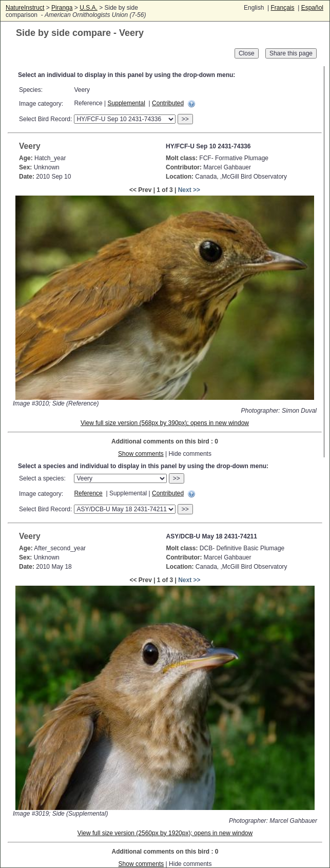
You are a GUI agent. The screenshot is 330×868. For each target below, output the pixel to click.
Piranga (62, 8)
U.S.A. (89, 8)
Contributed (168, 103)
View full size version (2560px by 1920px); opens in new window (165, 833)
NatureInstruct (25, 8)
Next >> (189, 190)
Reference (88, 493)
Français (282, 8)
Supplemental (127, 103)
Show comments (141, 454)
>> (185, 119)
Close (247, 53)
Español (312, 8)
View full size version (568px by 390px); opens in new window (165, 423)
